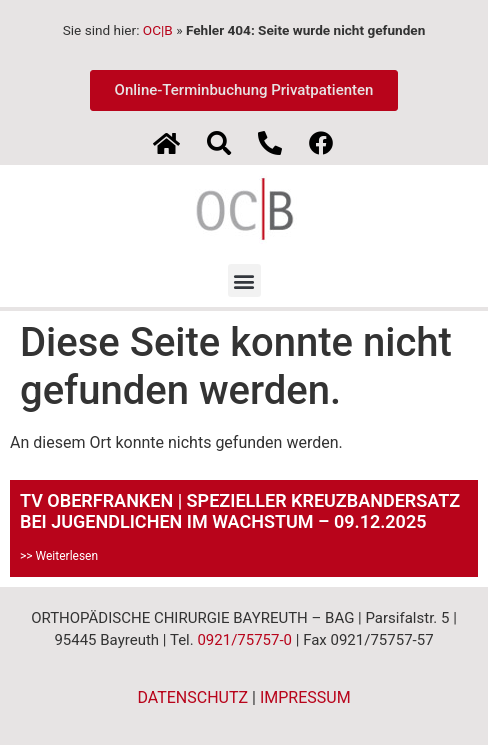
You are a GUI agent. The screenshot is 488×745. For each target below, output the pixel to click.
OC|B (158, 30)
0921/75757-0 (244, 640)
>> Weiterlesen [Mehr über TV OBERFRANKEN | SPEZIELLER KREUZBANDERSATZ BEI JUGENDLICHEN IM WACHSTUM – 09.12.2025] (59, 556)
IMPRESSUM (305, 697)
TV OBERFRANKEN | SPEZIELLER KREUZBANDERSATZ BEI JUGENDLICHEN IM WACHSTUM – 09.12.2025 (240, 511)
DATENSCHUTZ (192, 697)
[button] (244, 280)
